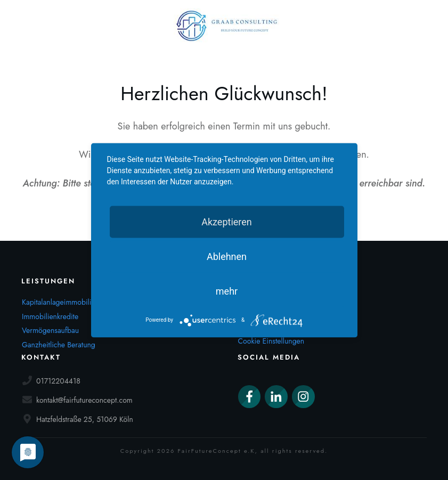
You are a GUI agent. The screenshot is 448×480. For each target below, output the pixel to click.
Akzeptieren (227, 221)
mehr (227, 291)
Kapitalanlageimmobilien (60, 302)
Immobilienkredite (50, 316)
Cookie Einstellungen (271, 341)
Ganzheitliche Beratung (59, 345)
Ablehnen (227, 256)
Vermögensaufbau (50, 330)
